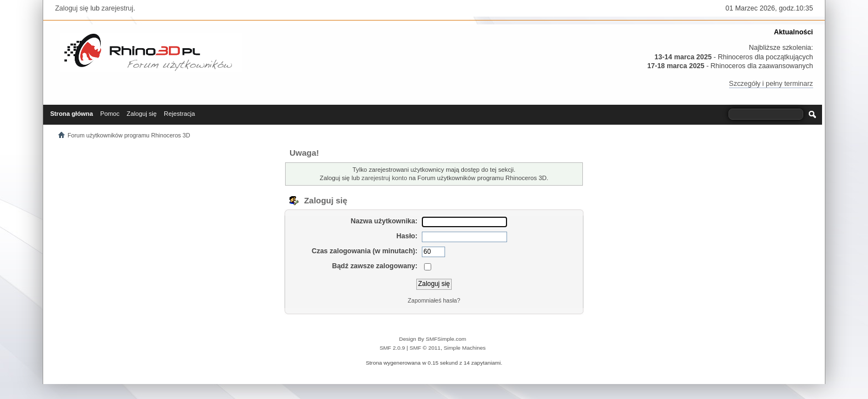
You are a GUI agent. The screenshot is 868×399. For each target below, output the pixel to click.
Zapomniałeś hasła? (434, 300)
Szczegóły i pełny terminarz (771, 84)
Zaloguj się (71, 8)
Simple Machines (464, 348)
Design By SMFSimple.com (433, 339)
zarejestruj (117, 8)
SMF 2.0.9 (392, 348)
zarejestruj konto (384, 178)
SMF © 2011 (425, 348)
